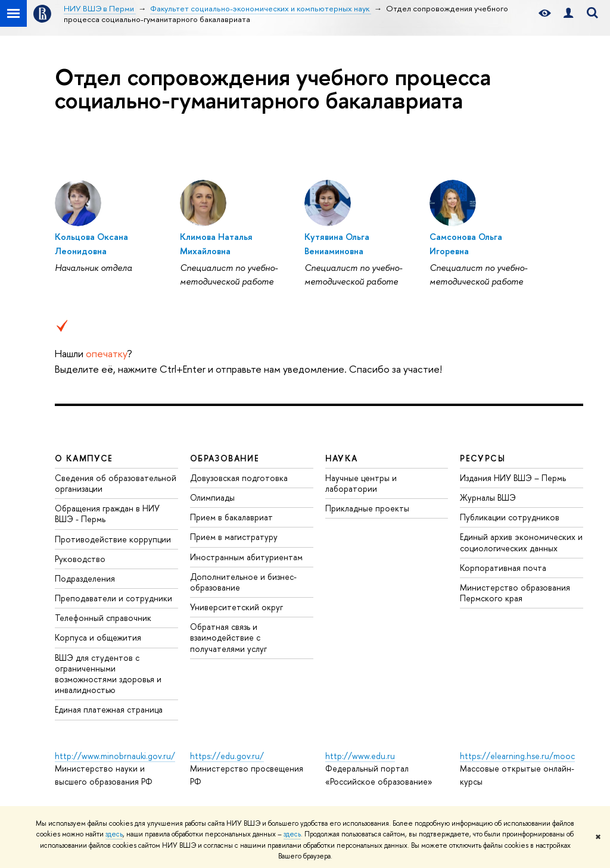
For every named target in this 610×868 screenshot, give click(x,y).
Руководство (80, 559)
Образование (225, 458)
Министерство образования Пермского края (515, 593)
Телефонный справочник (103, 618)
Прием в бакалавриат (231, 517)
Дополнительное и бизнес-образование (243, 582)
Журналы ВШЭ (488, 497)
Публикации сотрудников (510, 517)
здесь (114, 834)
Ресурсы (483, 458)
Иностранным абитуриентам (246, 557)
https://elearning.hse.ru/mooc (517, 756)
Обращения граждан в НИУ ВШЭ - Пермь (107, 513)
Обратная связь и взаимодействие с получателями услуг (228, 637)
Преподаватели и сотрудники (113, 598)
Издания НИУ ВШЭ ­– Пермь (513, 478)
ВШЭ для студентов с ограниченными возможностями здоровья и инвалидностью (108, 674)
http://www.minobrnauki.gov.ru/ (115, 756)
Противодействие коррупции (113, 539)
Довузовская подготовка (239, 478)
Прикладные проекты (367, 508)
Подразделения (85, 578)
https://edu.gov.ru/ (227, 756)
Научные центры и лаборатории (361, 483)
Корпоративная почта (503, 568)
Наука (342, 458)
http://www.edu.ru (360, 756)
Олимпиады (212, 497)
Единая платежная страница (109, 709)
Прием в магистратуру (234, 537)
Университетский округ (236, 607)
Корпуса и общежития (98, 637)
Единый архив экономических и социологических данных (521, 542)
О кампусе (84, 458)
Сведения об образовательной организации (116, 483)
